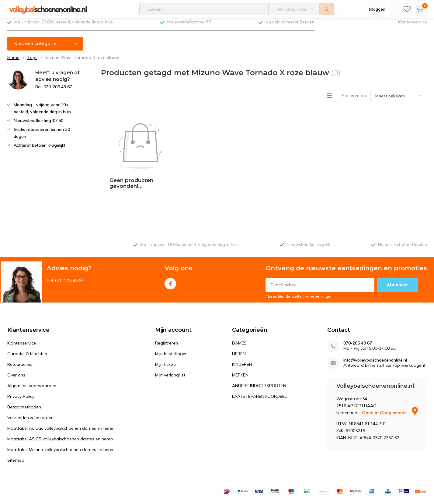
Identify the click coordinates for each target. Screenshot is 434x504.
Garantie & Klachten (27, 317)
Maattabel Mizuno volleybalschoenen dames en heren (61, 413)
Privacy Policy (21, 359)
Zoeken (327, 9)
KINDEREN (242, 327)
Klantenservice (413, 26)
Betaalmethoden (24, 370)
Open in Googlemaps (390, 376)
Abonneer (398, 248)
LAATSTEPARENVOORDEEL (259, 359)
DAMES (239, 306)
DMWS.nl (56, 488)
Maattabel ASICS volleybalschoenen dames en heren (60, 402)
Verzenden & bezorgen (30, 381)
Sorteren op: (354, 100)
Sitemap (16, 423)
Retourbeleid (20, 327)
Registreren (167, 306)
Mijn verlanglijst (170, 338)
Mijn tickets (166, 327)
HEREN (239, 317)
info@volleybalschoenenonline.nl (375, 323)
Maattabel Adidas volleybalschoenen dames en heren (61, 391)
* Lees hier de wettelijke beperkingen (299, 259)
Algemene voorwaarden (32, 349)
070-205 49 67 (358, 306)
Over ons (16, 338)
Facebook (170, 245)
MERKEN (240, 338)
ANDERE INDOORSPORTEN (259, 349)
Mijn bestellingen (171, 317)
